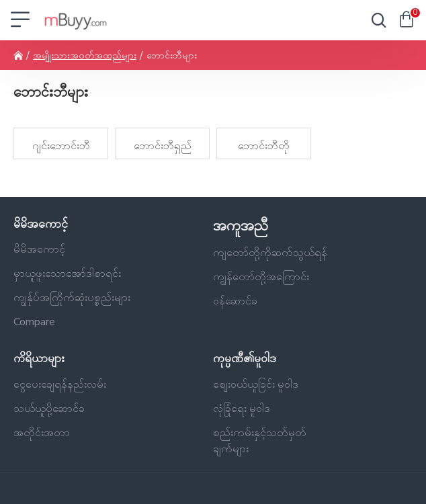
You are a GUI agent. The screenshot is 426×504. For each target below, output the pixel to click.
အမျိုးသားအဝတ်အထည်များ (85, 55)
